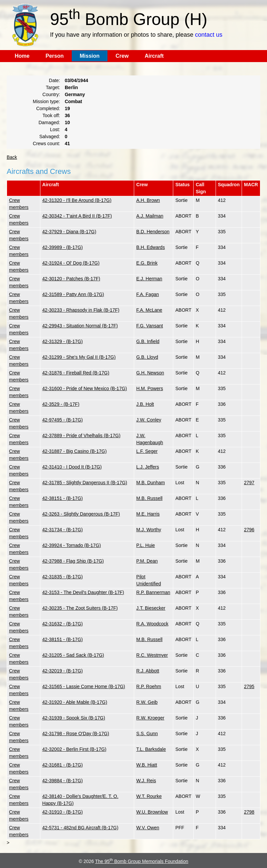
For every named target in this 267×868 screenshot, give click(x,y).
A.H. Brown (148, 200)
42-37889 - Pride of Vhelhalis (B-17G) (81, 436)
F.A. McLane (149, 310)
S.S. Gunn (147, 734)
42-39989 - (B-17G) (63, 247)
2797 (249, 483)
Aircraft (154, 56)
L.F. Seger (147, 451)
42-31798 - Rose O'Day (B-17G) (76, 734)
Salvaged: (50, 136)
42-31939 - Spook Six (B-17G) (74, 718)
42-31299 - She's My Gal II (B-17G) (79, 357)
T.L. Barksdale (151, 749)
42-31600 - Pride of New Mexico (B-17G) (85, 388)
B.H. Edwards (151, 247)
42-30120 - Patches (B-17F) (71, 279)
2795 (249, 686)
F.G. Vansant (150, 326)
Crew (122, 56)
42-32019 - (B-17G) (63, 671)
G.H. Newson (150, 373)
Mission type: (46, 101)
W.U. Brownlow (152, 812)
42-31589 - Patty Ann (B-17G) (73, 294)
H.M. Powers (150, 388)
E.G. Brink (147, 263)
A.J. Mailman (150, 216)
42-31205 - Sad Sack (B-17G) (73, 655)
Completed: (48, 108)
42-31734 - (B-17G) (63, 530)
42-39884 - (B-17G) (63, 781)
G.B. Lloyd (147, 357)
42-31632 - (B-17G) (63, 624)
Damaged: (49, 122)
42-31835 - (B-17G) (63, 577)
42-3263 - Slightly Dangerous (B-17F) (81, 514)
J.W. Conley (149, 420)
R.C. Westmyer (152, 655)
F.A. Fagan (148, 294)
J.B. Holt (145, 404)
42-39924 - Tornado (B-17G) (72, 545)
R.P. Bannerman (153, 592)
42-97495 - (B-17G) (63, 420)
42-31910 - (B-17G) (63, 812)
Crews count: (46, 143)
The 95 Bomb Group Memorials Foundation (142, 861)
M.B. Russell (149, 498)
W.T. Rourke (149, 796)
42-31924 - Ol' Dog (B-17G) (71, 263)
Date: (55, 80)
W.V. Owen (148, 828)
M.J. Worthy (149, 530)
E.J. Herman (149, 279)
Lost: (55, 129)
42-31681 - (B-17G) (63, 765)
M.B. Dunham (151, 483)
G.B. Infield (148, 341)
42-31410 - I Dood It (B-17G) (72, 467)
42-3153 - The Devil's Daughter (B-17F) (83, 592)
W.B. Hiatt (147, 765)
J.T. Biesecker (151, 608)
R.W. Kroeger (150, 718)
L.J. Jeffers (148, 467)
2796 (249, 530)
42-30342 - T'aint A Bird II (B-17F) (77, 216)
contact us (209, 35)
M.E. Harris (148, 514)
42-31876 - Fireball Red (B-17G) (76, 373)
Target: (53, 87)
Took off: (51, 115)
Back (12, 157)
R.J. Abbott (148, 671)
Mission (90, 56)
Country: (51, 94)
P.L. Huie (146, 545)
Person (54, 56)
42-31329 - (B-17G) (63, 341)
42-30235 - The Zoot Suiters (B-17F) (80, 608)
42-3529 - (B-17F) (61, 404)
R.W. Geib (147, 702)
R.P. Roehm (149, 686)
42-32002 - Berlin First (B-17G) (74, 749)
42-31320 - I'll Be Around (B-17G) (77, 200)
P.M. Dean (147, 561)
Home (22, 56)
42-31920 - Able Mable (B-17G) (75, 702)
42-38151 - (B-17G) (63, 498)
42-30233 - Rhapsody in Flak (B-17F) (81, 310)
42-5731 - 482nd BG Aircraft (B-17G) (80, 828)
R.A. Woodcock (152, 624)
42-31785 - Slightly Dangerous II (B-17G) (85, 483)
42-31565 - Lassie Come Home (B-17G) (84, 686)
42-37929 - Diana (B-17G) (69, 232)
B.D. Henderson (153, 232)
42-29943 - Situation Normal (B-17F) (80, 326)
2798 (249, 812)
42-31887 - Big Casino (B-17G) (75, 451)
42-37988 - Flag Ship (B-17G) (73, 561)
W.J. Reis (146, 781)
